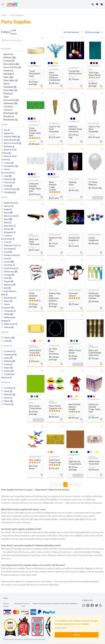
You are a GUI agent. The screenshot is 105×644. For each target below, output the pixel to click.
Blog (75, 603)
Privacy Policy (60, 603)
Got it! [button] (77, 635)
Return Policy (39, 603)
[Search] (12, 40)
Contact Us (49, 603)
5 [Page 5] (75, 484)
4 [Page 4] (70, 484)
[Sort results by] (73, 32)
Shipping (18, 603)
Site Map (70, 603)
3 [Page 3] (65, 484)
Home (4, 15)
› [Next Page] (79, 484)
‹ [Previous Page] (51, 484)
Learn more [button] (61, 628)
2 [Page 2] (61, 484)
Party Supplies (17, 15)
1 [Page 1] (56, 484)
